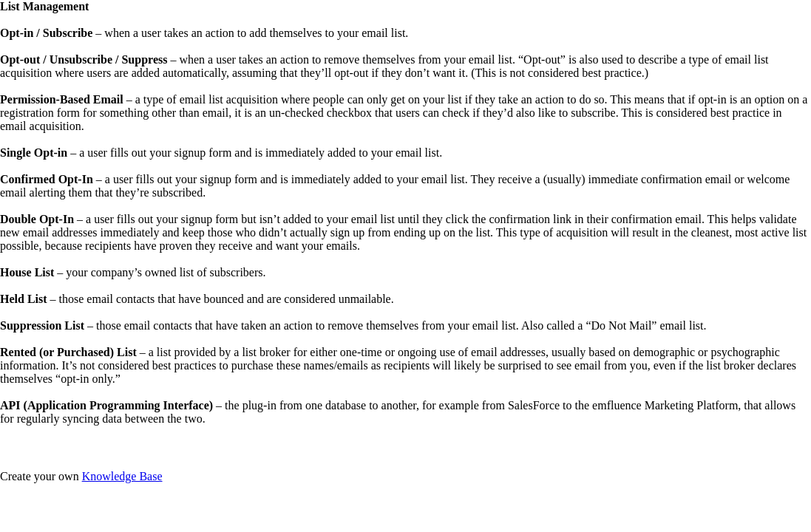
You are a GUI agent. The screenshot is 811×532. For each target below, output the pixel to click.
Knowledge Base (122, 476)
